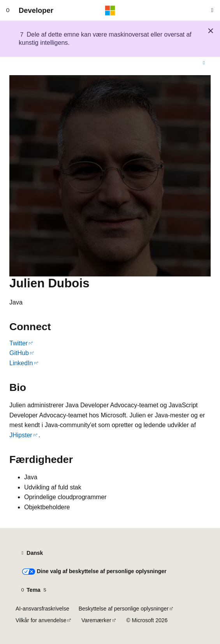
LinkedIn (21, 363)
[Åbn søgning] (212, 11)
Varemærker (96, 620)
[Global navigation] (8, 11)
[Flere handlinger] (204, 63)
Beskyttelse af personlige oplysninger (124, 609)
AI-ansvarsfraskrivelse (42, 609)
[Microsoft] (110, 11)
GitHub (19, 353)
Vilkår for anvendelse (41, 620)
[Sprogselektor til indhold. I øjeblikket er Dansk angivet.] (32, 553)
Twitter (18, 343)
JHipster (21, 435)
